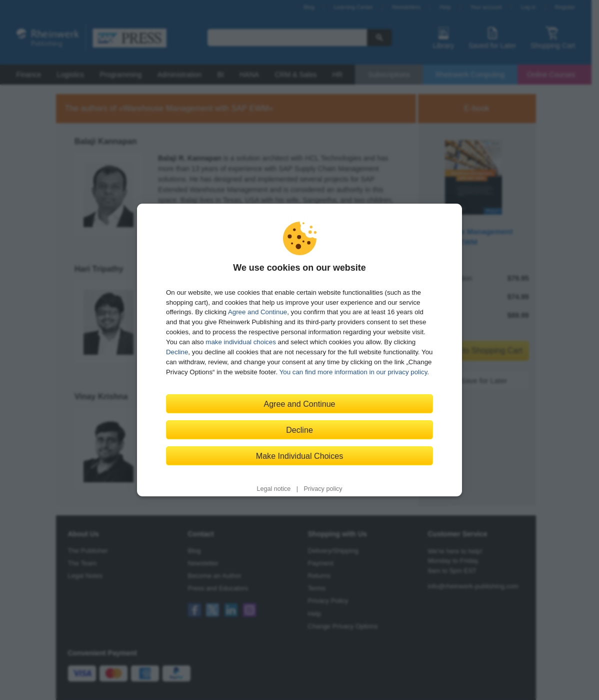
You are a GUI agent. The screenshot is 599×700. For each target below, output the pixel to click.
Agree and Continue (257, 312)
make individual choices (240, 342)
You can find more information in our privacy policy (353, 372)
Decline (177, 352)
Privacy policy (323, 489)
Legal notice (273, 489)
